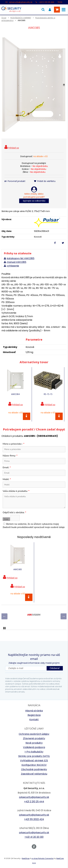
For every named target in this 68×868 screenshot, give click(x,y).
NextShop (26, 858)
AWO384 (15, 394)
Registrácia (34, 715)
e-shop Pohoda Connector (43, 858)
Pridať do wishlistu (45, 181)
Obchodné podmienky (34, 769)
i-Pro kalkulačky (34, 752)
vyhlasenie (13, 266)
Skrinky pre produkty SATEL (34, 756)
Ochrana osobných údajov (34, 734)
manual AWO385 (17, 262)
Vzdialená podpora (34, 747)
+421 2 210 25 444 (46, 2)
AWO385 (18, 569)
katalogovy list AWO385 (21, 258)
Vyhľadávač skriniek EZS (34, 761)
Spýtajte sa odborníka (34, 201)
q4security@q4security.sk (21, 2)
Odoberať (55, 668)
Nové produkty (34, 743)
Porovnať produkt (15, 181)
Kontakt (34, 720)
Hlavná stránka (34, 711)
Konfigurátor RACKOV (34, 765)
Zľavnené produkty (34, 738)
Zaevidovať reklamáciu (34, 774)
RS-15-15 (48, 394)
